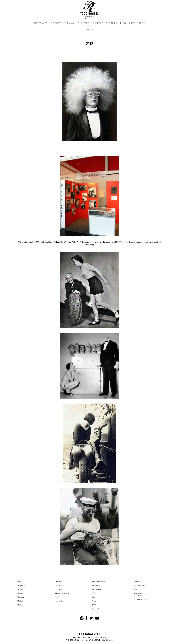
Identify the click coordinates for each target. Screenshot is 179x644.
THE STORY (83, 23)
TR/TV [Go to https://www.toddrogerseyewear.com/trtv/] (94, 605)
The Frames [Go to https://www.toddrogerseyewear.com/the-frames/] (21, 585)
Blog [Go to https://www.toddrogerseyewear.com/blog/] (93, 597)
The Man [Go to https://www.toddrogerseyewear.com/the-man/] (20, 593)
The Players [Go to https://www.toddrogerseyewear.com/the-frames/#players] (96, 585)
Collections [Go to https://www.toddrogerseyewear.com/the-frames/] (58, 581)
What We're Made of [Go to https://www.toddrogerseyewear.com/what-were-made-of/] (99, 581)
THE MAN (69, 23)
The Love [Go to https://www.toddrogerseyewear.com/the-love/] (21, 601)
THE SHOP (56, 23)
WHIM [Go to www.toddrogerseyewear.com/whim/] (57, 597)
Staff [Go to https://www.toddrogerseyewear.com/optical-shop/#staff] (135, 589)
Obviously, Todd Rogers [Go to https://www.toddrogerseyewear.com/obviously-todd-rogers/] (63, 593)
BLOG (123, 23)
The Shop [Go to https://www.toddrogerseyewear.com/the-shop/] (21, 589)
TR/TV (142, 23)
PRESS (132, 23)
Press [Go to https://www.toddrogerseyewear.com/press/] (94, 601)
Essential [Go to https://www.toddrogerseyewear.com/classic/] (58, 589)
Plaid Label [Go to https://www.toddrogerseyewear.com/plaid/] (58, 585)
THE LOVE (98, 23)
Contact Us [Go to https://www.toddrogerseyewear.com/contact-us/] (96, 609)
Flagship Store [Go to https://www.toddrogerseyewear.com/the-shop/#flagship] (139, 581)
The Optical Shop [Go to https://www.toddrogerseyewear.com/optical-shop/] (140, 585)
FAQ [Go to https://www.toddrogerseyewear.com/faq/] (93, 593)
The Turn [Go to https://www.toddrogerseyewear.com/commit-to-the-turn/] (20, 605)
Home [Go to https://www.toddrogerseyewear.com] (19, 581)
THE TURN (111, 23)
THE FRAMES (41, 23)
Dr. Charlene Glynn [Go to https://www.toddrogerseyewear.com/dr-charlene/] (140, 600)
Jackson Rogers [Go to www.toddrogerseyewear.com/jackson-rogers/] (60, 601)
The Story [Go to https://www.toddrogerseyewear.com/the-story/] (21, 597)
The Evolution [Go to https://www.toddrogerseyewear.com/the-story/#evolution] (97, 589)
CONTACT (89, 30)
